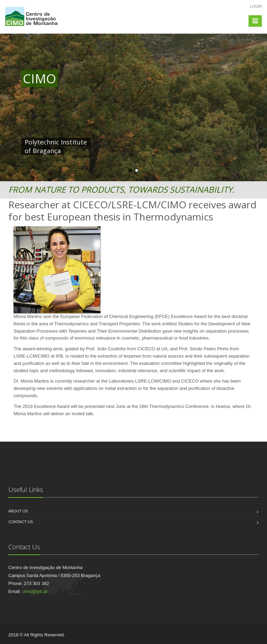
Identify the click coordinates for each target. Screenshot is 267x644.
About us (18, 511)
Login (256, 6)
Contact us (21, 522)
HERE (167, 142)
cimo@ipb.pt (35, 591)
